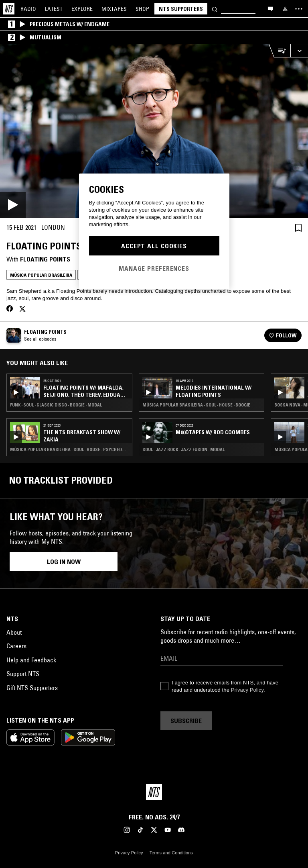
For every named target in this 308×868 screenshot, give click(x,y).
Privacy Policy (247, 690)
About (14, 632)
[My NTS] (285, 9)
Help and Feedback (31, 660)
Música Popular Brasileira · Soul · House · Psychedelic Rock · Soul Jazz (69, 449)
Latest (54, 9)
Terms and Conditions (171, 853)
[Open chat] (270, 8)
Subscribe (186, 721)
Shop (142, 9)
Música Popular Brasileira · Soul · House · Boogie (196, 405)
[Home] (9, 9)
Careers (16, 646)
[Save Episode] (298, 228)
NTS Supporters (181, 9)
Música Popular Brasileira (41, 275)
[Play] (154, 131)
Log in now (64, 562)
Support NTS (23, 674)
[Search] (215, 9)
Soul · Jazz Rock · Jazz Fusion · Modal (183, 449)
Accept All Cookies (154, 246)
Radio (28, 9)
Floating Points (45, 259)
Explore (82, 9)
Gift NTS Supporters (32, 688)
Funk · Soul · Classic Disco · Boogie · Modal (56, 405)
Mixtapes (114, 9)
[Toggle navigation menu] (299, 9)
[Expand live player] (299, 51)
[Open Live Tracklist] (280, 51)
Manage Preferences (154, 268)
